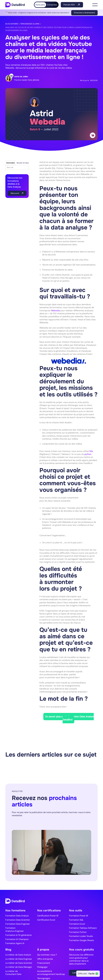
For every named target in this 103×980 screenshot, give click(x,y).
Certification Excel (46, 920)
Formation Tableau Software (83, 928)
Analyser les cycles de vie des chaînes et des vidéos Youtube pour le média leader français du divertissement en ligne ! (49, 29)
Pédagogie (42, 967)
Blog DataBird (12, 24)
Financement (44, 963)
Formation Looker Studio (81, 936)
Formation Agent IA (15, 943)
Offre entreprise (45, 959)
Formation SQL (76, 920)
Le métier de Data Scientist (19, 963)
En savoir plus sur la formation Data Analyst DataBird (70, 718)
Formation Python (78, 932)
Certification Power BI (48, 916)
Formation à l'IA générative (19, 935)
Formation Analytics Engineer (15, 929)
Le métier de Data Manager (19, 967)
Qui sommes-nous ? (47, 955)
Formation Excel (77, 924)
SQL (91, 451)
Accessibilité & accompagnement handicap (51, 973)
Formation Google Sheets (81, 940)
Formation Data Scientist (18, 920)
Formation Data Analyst (17, 916)
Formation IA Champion (17, 939)
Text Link (10, 167)
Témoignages (44, 978)
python (88, 454)
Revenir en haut (23, 163)
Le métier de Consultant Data (13, 973)
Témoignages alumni (30, 24)
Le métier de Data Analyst (18, 955)
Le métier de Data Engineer (19, 959)
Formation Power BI (79, 916)
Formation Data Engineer (18, 924)
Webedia (56, 311)
